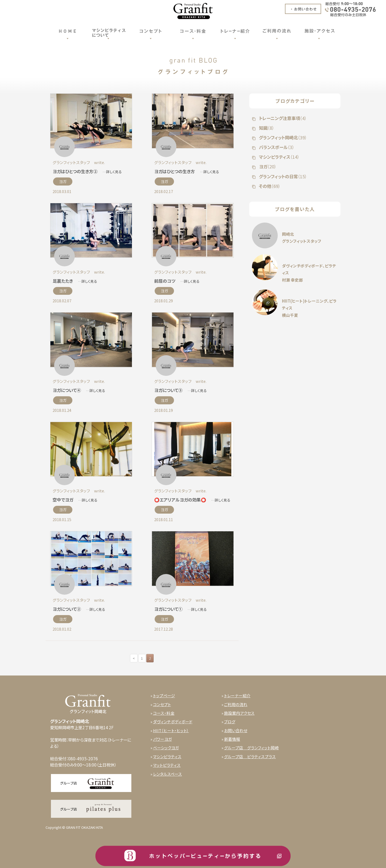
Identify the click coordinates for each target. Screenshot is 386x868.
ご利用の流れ (236, 704)
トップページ (164, 696)
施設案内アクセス (239, 713)
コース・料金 (164, 713)
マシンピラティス (279, 157)
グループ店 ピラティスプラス (250, 756)
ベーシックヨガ (166, 748)
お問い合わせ (236, 730)
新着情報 (232, 739)
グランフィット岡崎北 (282, 137)
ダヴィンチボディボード (173, 722)
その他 (269, 186)
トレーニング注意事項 (282, 118)
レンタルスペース (168, 774)
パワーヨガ (162, 739)
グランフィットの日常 (282, 176)
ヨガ (63, 181)
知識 (266, 128)
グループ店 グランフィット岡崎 (251, 748)
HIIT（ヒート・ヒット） (171, 730)
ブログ (230, 722)
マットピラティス (167, 765)
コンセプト (162, 704)
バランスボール (276, 147)
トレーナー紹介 (237, 696)
